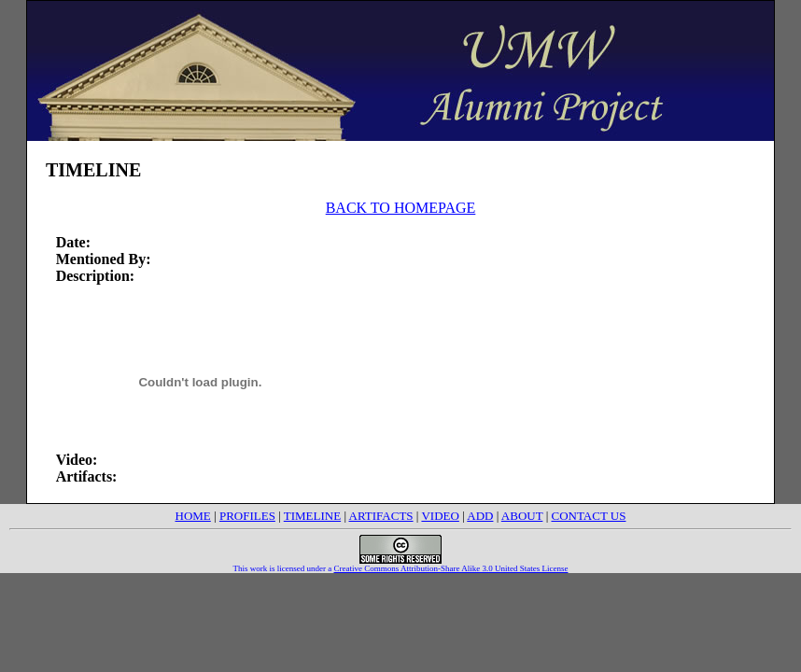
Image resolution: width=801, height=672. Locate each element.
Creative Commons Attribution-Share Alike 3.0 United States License (451, 568)
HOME (193, 516)
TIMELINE (312, 516)
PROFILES (247, 516)
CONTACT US (588, 516)
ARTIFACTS (381, 516)
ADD (480, 516)
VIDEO (440, 516)
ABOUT (522, 516)
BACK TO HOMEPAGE (401, 208)
